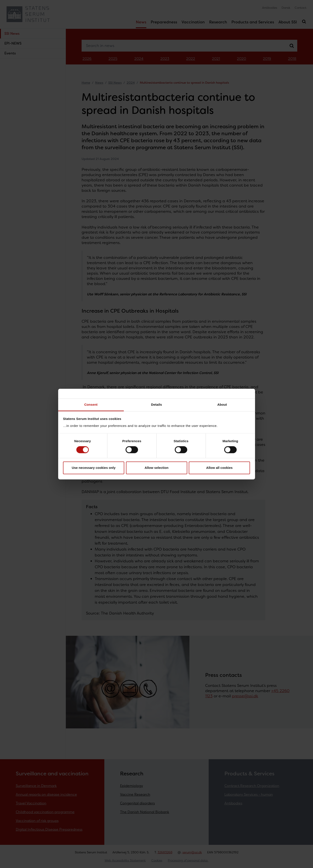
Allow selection (156, 468)
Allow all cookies (219, 468)
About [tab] (222, 405)
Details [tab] (157, 405)
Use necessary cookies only (94, 468)
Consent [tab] (91, 405)
